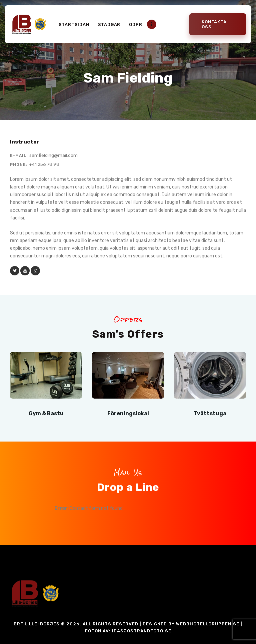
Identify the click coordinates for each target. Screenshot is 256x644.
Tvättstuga (210, 413)
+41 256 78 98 (45, 164)
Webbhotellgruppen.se (208, 624)
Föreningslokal (128, 413)
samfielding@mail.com (53, 155)
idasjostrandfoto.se (142, 631)
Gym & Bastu (46, 413)
